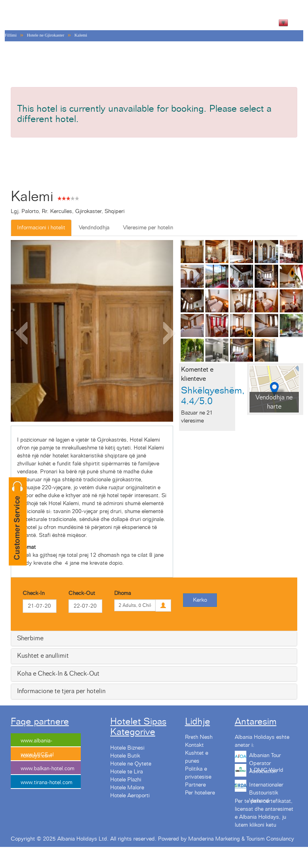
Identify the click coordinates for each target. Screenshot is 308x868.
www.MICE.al (37, 755)
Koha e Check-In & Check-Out (58, 674)
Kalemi (81, 35)
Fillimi (11, 35)
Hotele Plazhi (126, 780)
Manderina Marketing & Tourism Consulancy (241, 839)
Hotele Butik (125, 756)
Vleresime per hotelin (148, 228)
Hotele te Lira (127, 772)
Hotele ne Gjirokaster (45, 35)
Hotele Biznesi (127, 748)
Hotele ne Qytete (131, 764)
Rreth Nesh (199, 737)
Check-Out (82, 593)
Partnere (195, 785)
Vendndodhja (94, 228)
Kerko (200, 600)
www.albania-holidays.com (37, 743)
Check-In (34, 593)
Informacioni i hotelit (41, 228)
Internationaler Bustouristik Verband (266, 788)
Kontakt (194, 745)
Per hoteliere (200, 793)
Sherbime (30, 638)
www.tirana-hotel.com (47, 783)
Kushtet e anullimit (43, 656)
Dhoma (123, 593)
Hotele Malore (127, 788)
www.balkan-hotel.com (48, 769)
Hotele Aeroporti (130, 796)
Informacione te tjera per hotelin (61, 691)
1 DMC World (266, 770)
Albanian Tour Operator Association (265, 758)
